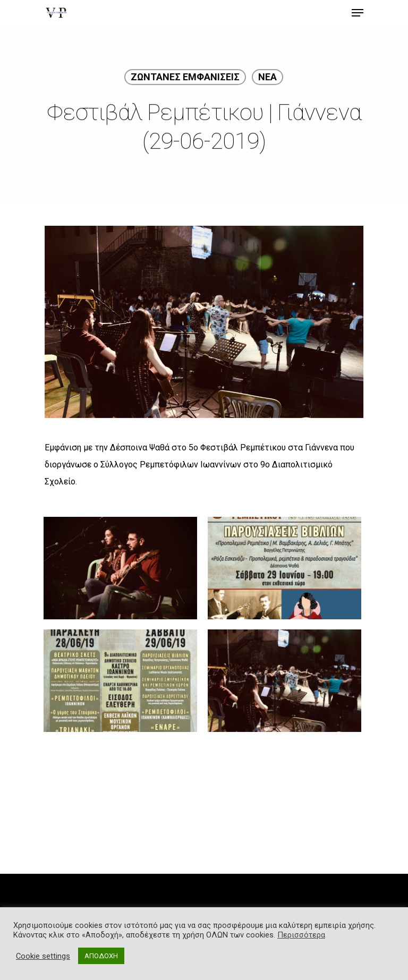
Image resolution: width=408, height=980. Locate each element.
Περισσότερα (301, 935)
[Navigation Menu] (358, 13)
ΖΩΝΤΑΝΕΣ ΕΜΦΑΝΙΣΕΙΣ (185, 78)
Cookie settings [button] (43, 956)
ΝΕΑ (267, 78)
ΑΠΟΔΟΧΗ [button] (101, 956)
